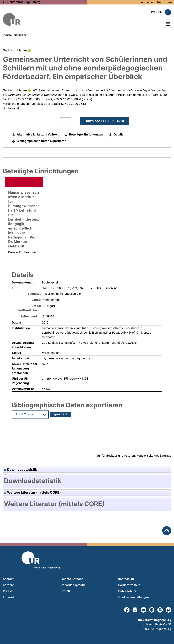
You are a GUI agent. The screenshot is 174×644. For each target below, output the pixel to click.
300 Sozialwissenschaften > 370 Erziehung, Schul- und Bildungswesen (90, 343)
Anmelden (148, 2)
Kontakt (8, 579)
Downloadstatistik (20, 470)
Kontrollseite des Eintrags (154, 456)
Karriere (8, 585)
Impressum (126, 579)
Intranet (8, 597)
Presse (8, 591)
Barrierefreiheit (129, 585)
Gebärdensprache (73, 585)
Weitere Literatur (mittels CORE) (32, 492)
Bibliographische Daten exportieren (42, 141)
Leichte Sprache (72, 579)
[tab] (87, 481)
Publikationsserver (15, 35)
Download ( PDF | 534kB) (104, 121)
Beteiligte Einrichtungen (86, 134)
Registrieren (165, 2)
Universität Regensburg (24, 2)
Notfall (65, 591)
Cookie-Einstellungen (134, 597)
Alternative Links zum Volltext (38, 134)
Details (119, 134)
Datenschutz (127, 591)
